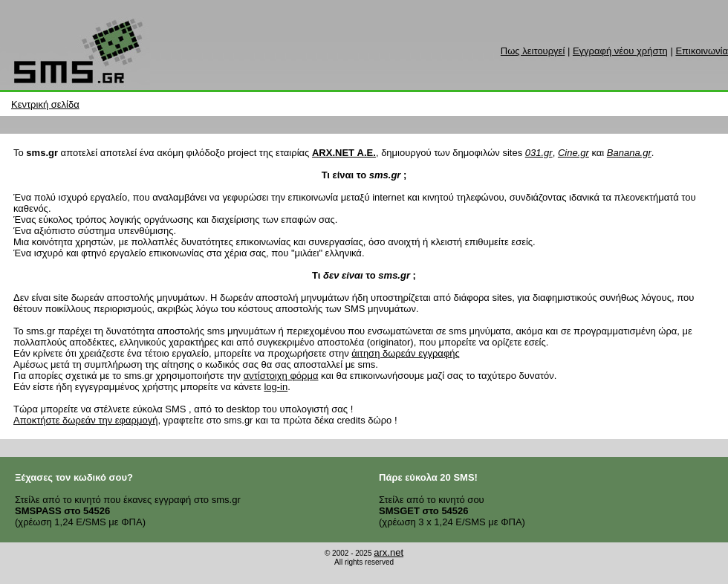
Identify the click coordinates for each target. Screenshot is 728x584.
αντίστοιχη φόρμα (281, 376)
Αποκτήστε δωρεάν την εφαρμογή (85, 420)
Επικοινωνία (702, 51)
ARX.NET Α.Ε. (344, 153)
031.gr (539, 153)
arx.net (389, 552)
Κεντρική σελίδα (45, 104)
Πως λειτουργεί (533, 51)
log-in (276, 387)
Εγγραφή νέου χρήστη (620, 51)
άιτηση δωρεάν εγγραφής (405, 353)
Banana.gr (629, 153)
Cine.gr (573, 153)
